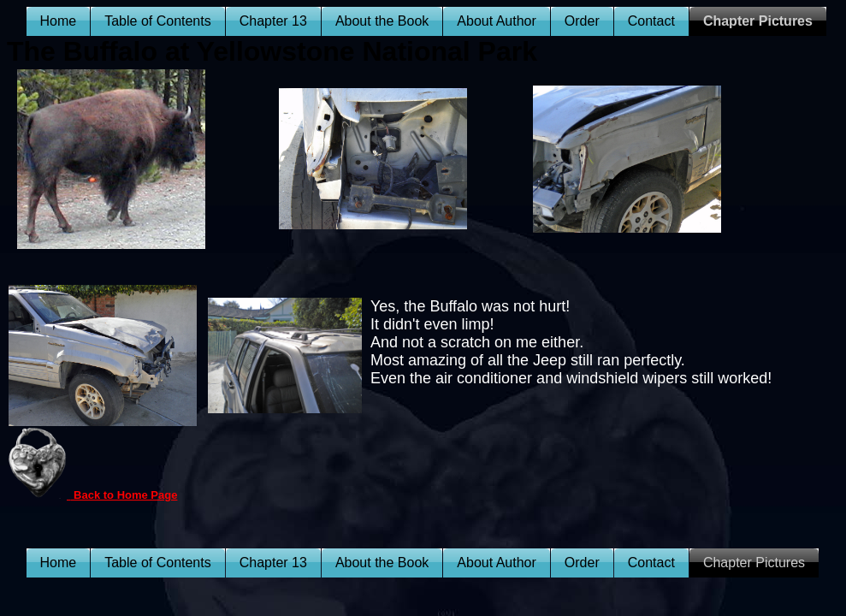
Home (59, 21)
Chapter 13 (273, 21)
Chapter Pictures (758, 21)
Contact (651, 21)
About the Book (382, 21)
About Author (497, 21)
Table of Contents (158, 21)
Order (582, 21)
